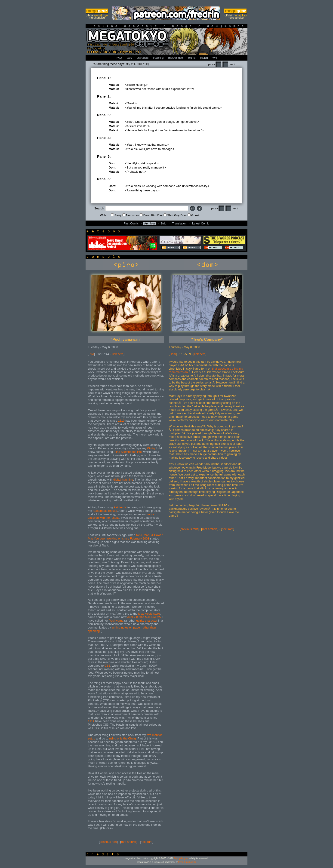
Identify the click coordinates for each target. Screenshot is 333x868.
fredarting (158, 58)
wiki (214, 58)
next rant (147, 842)
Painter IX (120, 507)
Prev (214, 64)
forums (191, 58)
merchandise (176, 58)
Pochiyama (116, 621)
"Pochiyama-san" (126, 339)
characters (142, 58)
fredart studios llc (187, 862)
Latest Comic (201, 223)
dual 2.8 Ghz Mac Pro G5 (144, 617)
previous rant (108, 842)
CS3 (107, 666)
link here (118, 354)
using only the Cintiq (122, 738)
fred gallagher (181, 858)
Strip (163, 223)
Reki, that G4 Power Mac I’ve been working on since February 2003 (125, 537)
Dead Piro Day (151, 215)
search (204, 58)
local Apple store (149, 614)
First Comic (131, 223)
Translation (179, 223)
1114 (91, 721)
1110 (121, 421)
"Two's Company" (207, 339)
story (129, 58)
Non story (131, 215)
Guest (193, 215)
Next (229, 64)
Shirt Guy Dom (175, 215)
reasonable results (105, 511)
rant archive (129, 842)
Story (116, 215)
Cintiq (151, 448)
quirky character (147, 621)
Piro (91, 354)
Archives (150, 223)
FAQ (119, 58)
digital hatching (123, 480)
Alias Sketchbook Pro (128, 452)
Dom (173, 354)
